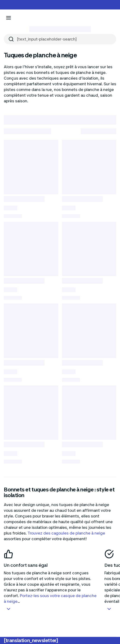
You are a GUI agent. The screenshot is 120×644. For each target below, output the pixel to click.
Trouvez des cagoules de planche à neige (66, 533)
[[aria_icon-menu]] (9, 18)
